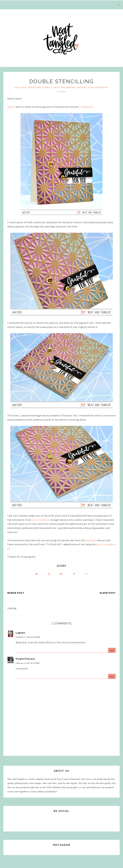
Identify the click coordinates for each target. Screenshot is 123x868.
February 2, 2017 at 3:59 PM (28, 663)
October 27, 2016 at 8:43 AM (28, 637)
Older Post (108, 593)
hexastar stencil (40, 87)
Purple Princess (25, 659)
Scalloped (91, 540)
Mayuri (11, 107)
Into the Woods (65, 87)
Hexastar (86, 107)
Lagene (20, 633)
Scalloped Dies (98, 87)
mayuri (82, 87)
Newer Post (16, 593)
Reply (112, 650)
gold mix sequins (106, 544)
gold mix (21, 87)
